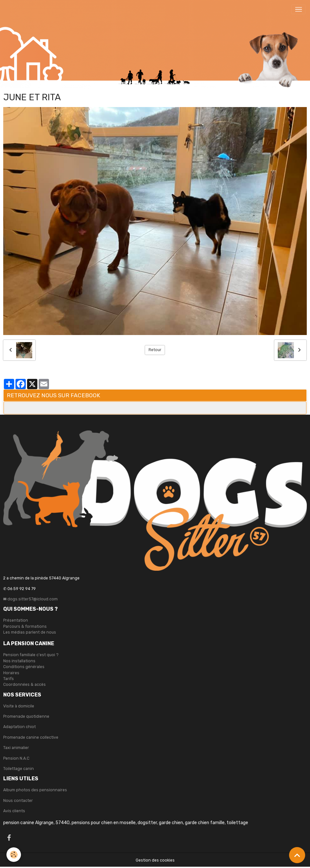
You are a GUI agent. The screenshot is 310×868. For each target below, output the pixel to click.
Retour (155, 350)
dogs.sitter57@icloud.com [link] (33, 599)
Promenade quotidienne (26, 716)
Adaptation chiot (19, 727)
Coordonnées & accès (24, 685)
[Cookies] (14, 855)
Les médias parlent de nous (30, 632)
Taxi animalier (16, 748)
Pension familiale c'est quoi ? (31, 655)
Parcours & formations (25, 626)
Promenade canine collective (31, 737)
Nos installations (19, 661)
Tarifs (9, 679)
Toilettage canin (19, 769)
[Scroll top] (297, 855)
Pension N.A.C (16, 758)
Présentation (16, 620)
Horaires (11, 673)
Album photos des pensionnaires (35, 790)
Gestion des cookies (155, 860)
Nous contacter (18, 801)
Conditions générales (24, 667)
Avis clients (14, 811)
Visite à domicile (19, 706)
